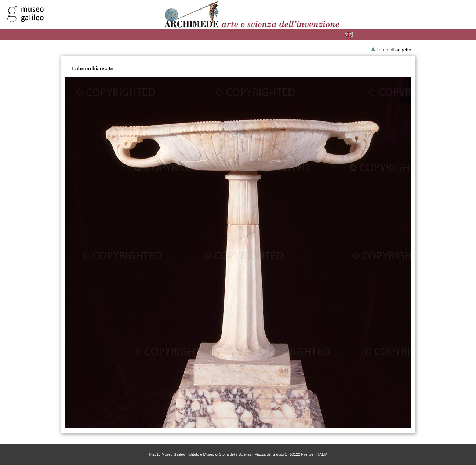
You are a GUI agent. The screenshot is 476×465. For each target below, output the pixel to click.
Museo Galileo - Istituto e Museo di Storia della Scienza (206, 455)
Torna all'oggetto (394, 50)
